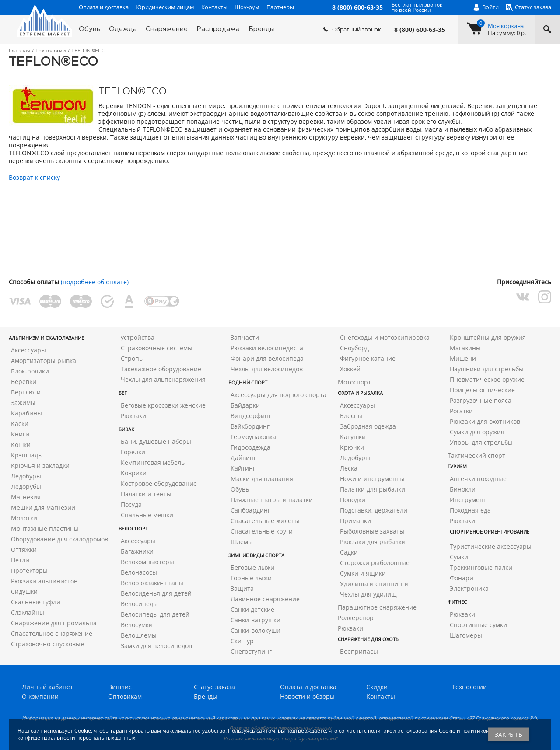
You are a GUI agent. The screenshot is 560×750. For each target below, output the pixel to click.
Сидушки (24, 591)
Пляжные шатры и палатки (272, 500)
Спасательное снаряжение (52, 633)
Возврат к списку (34, 177)
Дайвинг (243, 458)
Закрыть (509, 734)
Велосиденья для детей (156, 593)
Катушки (353, 437)
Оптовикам (125, 696)
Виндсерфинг (251, 416)
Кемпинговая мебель (153, 462)
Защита (242, 588)
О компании (40, 696)
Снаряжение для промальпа (54, 623)
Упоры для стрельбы (481, 442)
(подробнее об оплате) (95, 282)
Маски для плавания (262, 479)
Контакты (214, 7)
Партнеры (280, 7)
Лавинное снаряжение (265, 599)
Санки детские (252, 609)
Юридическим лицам (165, 7)
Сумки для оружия (477, 432)
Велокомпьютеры (147, 562)
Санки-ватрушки (255, 620)
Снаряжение (167, 29)
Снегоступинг (251, 651)
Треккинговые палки (481, 567)
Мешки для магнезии (43, 508)
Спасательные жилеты (265, 521)
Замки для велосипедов (156, 646)
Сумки (459, 557)
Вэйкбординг (250, 426)
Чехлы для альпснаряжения (163, 379)
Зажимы (23, 403)
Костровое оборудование (159, 483)
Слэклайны (28, 612)
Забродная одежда (368, 426)
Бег (123, 393)
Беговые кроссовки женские (163, 405)
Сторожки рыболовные (375, 563)
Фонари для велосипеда (267, 358)
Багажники (137, 551)
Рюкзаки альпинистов (44, 581)
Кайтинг (243, 468)
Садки (349, 552)
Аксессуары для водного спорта (278, 395)
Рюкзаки (133, 416)
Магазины (465, 348)
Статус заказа (214, 687)
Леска (349, 468)
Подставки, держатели (374, 510)
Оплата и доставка (104, 7)
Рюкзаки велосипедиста (267, 348)
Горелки (133, 452)
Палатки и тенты (146, 494)
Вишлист (121, 687)
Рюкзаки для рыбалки (373, 542)
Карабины (26, 413)
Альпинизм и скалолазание (46, 338)
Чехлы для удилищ (368, 594)
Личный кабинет (47, 687)
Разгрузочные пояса (481, 400)
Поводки (353, 500)
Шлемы (242, 542)
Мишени (463, 358)
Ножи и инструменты (372, 479)
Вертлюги (26, 392)
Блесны (351, 416)
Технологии (469, 687)
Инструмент (468, 500)
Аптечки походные (478, 479)
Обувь (89, 29)
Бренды (262, 29)
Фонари (462, 578)
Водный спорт (248, 382)
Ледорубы (26, 487)
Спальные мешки (147, 515)
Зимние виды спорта (256, 555)
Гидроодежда (250, 447)
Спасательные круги (262, 531)
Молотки (24, 518)
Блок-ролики (30, 371)
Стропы (132, 358)
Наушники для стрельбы (487, 369)
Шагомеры (466, 635)
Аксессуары (28, 350)
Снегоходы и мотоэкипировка (385, 337)
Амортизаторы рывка (44, 361)
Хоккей (350, 369)
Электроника (469, 588)
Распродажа (218, 29)
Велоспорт (133, 528)
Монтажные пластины (45, 528)
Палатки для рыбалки (373, 489)
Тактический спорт (476, 455)
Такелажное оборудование (161, 369)
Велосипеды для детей (155, 614)
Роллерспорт (357, 618)
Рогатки (461, 411)
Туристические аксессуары (491, 546)
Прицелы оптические (482, 390)
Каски (20, 424)
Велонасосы (139, 572)
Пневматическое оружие (487, 379)
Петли (20, 560)
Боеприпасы (359, 651)
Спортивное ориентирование (490, 532)
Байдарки (245, 405)
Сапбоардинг (250, 510)
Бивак (126, 429)
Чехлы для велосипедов (267, 369)
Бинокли (463, 489)
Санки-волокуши (255, 630)
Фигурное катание (368, 358)
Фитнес (457, 602)
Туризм (457, 466)
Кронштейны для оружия (488, 337)
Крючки (352, 447)
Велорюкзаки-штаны (152, 583)
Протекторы (29, 570)
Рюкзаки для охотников (485, 421)
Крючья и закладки (40, 466)
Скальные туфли (36, 602)
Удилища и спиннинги (374, 584)
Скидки (377, 687)
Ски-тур (242, 641)
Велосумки (137, 625)
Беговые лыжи (252, 567)
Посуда (131, 504)
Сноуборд (354, 348)
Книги (20, 434)
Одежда (123, 29)
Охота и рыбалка (360, 393)
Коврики (134, 473)
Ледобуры (26, 476)
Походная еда (470, 510)
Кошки (21, 445)
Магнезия (26, 497)
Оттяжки (24, 549)
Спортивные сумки (478, 625)
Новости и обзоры (307, 696)
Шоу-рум (247, 7)
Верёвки (24, 382)
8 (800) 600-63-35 (420, 30)
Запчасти (245, 337)
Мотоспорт (354, 382)
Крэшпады (27, 455)
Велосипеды (139, 604)
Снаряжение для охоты (369, 639)
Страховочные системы (157, 348)
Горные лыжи (251, 578)
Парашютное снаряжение (377, 607)
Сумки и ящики (363, 573)
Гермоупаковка (253, 437)
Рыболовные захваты (372, 531)
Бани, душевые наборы (156, 441)
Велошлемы (139, 635)
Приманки (355, 521)
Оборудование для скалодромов (59, 539)
